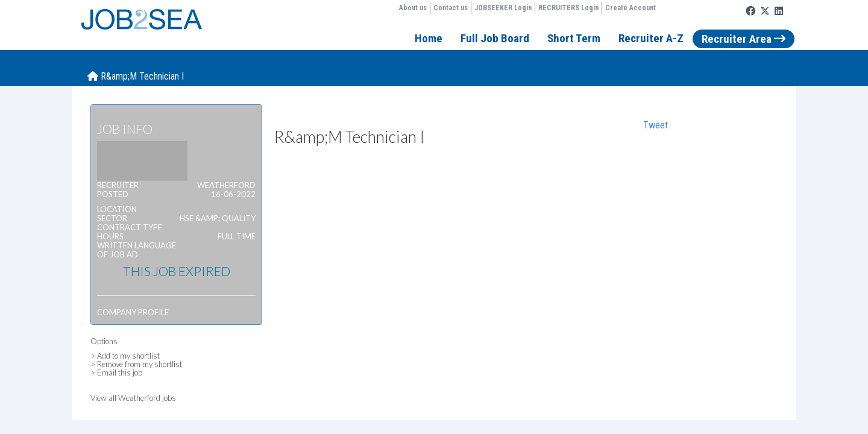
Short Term (574, 38)
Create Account (631, 8)
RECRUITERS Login (568, 8)
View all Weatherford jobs (133, 398)
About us (413, 8)
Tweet (656, 125)
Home (429, 38)
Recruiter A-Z (651, 38)
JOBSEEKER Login (503, 8)
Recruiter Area (744, 39)
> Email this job (116, 373)
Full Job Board (495, 38)
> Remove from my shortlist (136, 364)
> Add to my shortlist (125, 356)
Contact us (451, 8)
